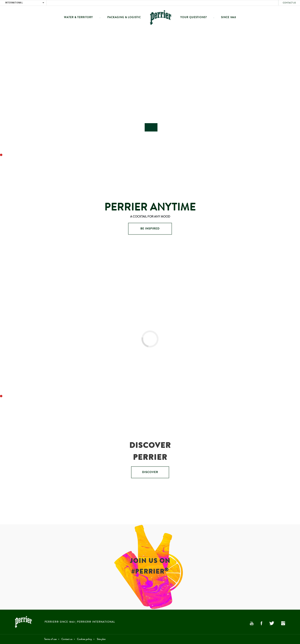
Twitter (272, 623)
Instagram (283, 623)
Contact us (289, 3)
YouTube (252, 623)
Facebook (261, 623)
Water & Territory (78, 17)
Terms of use (50, 639)
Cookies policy (84, 639)
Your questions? (194, 17)
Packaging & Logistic (124, 17)
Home (161, 17)
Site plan (101, 639)
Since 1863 (229, 17)
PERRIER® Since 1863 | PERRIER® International (80, 622)
